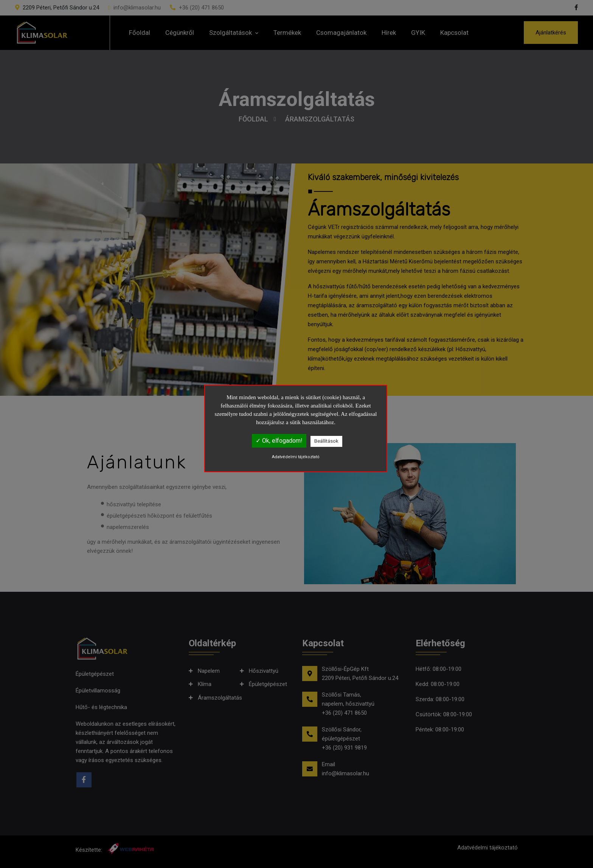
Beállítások (326, 441)
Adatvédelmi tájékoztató (296, 457)
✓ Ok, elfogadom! (279, 441)
